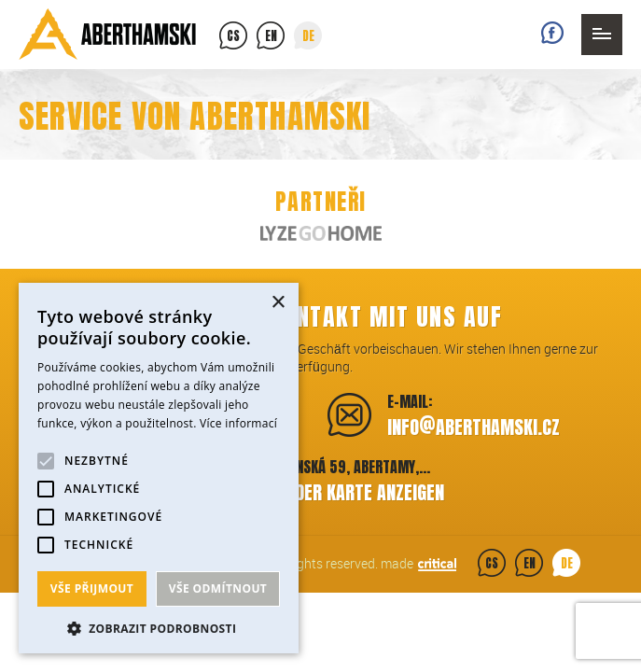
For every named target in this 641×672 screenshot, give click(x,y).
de (308, 36)
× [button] (278, 303)
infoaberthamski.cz (474, 425)
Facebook (552, 33)
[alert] (159, 468)
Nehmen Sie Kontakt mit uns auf (320, 316)
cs (233, 36)
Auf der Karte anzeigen (354, 492)
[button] (159, 627)
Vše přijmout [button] (92, 588)
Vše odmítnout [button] (218, 588)
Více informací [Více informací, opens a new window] (238, 423)
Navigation (602, 35)
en (271, 36)
